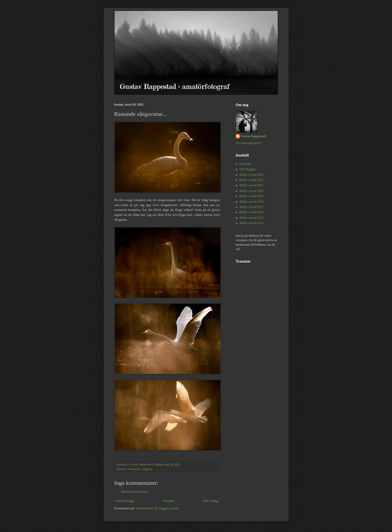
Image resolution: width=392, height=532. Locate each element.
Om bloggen (248, 169)
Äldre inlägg (210, 501)
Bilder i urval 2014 (252, 223)
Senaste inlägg (125, 501)
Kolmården (134, 469)
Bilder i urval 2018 (252, 202)
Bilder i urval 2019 (252, 196)
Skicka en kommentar (135, 492)
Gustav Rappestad (253, 136)
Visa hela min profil (248, 143)
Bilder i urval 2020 (252, 191)
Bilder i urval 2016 (252, 212)
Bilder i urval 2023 (252, 175)
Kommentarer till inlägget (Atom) (157, 508)
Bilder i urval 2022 (252, 180)
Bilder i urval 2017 (252, 207)
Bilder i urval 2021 (252, 185)
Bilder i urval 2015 (252, 218)
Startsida (168, 501)
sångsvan (147, 469)
